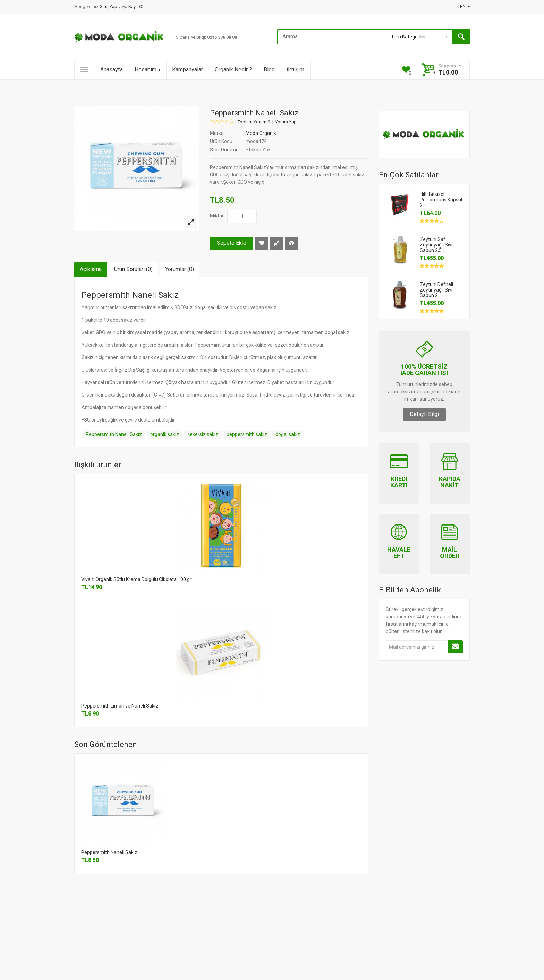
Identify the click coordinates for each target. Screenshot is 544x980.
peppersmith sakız (247, 434)
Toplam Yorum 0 (254, 122)
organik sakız (165, 434)
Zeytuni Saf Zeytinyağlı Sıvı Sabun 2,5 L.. (436, 245)
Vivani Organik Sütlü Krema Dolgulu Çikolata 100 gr (136, 579)
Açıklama (91, 269)
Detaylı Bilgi (424, 414)
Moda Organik (261, 133)
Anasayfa (112, 70)
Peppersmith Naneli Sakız (114, 434)
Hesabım (147, 70)
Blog (269, 70)
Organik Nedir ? (233, 70)
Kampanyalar (188, 70)
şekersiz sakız (203, 434)
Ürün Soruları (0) (133, 269)
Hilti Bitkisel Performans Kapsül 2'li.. (441, 200)
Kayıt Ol (136, 6)
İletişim (295, 70)
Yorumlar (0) (180, 269)
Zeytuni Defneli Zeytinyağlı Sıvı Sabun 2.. (436, 290)
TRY (464, 6)
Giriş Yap (109, 6)
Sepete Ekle (232, 243)
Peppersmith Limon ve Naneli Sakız (120, 706)
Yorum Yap (286, 122)
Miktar (217, 216)
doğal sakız (288, 434)
